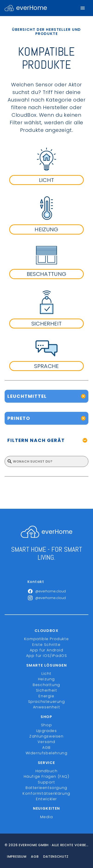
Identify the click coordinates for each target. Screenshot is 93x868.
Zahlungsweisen (46, 736)
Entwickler (46, 799)
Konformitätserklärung (46, 793)
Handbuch (47, 771)
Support (46, 782)
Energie (46, 696)
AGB (46, 748)
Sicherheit (47, 690)
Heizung (46, 679)
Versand (46, 742)
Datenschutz (56, 857)
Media (47, 817)
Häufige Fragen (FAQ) (47, 776)
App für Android (47, 650)
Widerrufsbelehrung (47, 753)
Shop (46, 725)
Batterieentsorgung (46, 788)
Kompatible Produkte (46, 639)
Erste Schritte (46, 645)
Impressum (17, 857)
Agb (35, 857)
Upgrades (47, 731)
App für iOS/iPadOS (47, 656)
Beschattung (46, 685)
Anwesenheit (47, 707)
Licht (46, 674)
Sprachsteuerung (47, 702)
